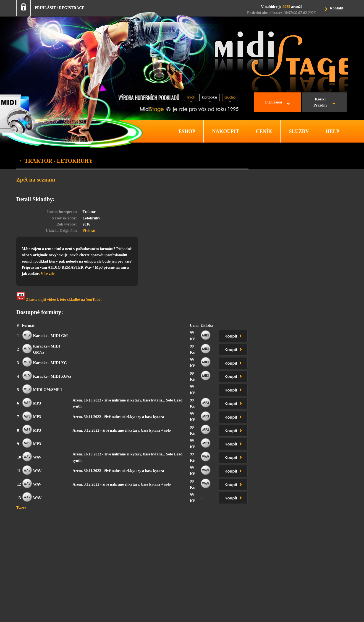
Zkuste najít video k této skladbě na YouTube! (59, 297)
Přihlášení (273, 102)
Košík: (320, 103)
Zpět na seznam (36, 180)
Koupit (234, 335)
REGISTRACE (72, 8)
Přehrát (89, 231)
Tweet (21, 508)
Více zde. (48, 274)
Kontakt (337, 8)
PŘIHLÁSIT (45, 8)
